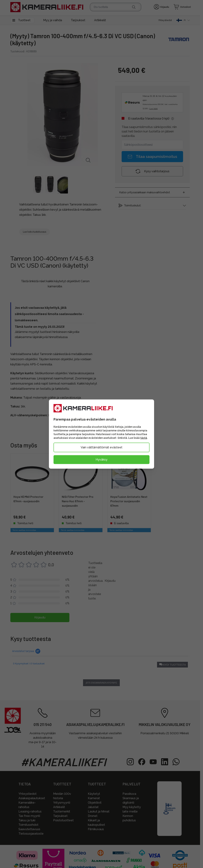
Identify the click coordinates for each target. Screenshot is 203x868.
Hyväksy (101, 459)
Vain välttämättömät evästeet (101, 447)
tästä (144, 438)
